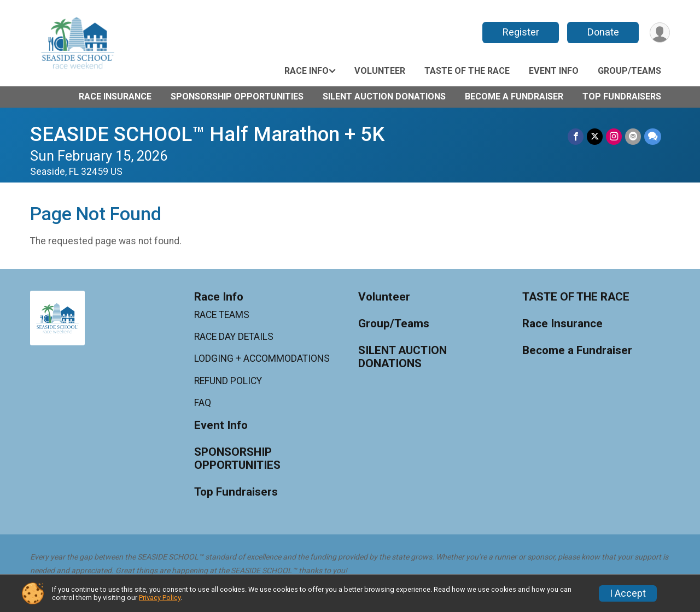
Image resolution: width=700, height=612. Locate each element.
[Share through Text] (653, 136)
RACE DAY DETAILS (234, 337)
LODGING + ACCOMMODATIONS (262, 358)
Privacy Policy (160, 598)
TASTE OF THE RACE (467, 71)
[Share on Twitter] (595, 136)
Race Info (307, 71)
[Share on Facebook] (576, 136)
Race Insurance (115, 96)
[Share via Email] (633, 136)
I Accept (628, 593)
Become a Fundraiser (514, 96)
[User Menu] (660, 33)
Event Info (554, 71)
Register (521, 32)
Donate (603, 32)
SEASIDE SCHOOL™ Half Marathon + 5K (207, 134)
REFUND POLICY (228, 381)
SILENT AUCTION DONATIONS (384, 96)
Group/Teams (629, 71)
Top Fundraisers (622, 96)
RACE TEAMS (222, 315)
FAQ (203, 403)
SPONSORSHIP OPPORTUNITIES (237, 96)
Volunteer (380, 71)
